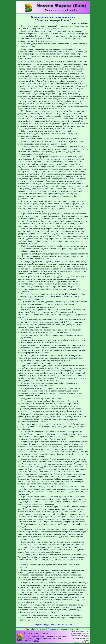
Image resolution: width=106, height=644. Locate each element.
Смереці (36, 641)
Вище (53, 625)
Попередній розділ (41, 625)
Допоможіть (53, 629)
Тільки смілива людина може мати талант (53, 17)
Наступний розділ (65, 625)
